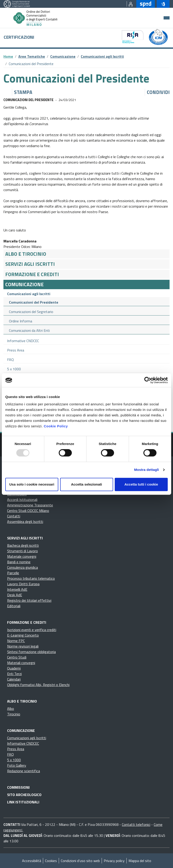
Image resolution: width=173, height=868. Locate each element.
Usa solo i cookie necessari (32, 484)
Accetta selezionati (86, 484)
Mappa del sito (140, 861)
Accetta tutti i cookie (141, 484)
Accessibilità (32, 861)
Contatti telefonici (136, 824)
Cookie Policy (56, 426)
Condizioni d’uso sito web (80, 861)
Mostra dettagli (146, 470)
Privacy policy (114, 861)
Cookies (51, 861)
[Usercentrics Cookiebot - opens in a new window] (148, 380)
